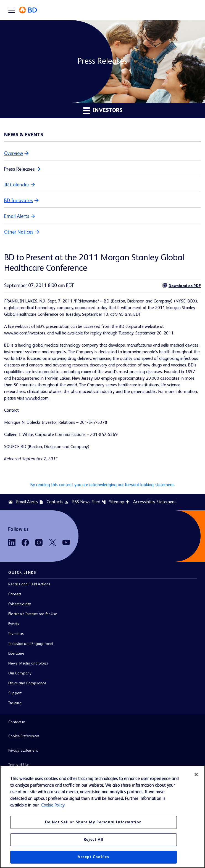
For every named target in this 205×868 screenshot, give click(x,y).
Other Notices (19, 232)
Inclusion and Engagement (31, 644)
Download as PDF (182, 285)
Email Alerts (17, 216)
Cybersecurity (20, 604)
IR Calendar (17, 185)
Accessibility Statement (151, 502)
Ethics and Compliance (27, 683)
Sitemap (113, 502)
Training (15, 703)
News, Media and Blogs (28, 663)
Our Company (20, 673)
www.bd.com (37, 398)
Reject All (94, 840)
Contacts (51, 502)
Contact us (17, 722)
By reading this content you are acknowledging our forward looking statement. (103, 485)
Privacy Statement (23, 751)
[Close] (196, 775)
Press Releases (19, 169)
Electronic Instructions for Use (33, 614)
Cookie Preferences (24, 736)
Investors (16, 634)
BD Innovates (19, 201)
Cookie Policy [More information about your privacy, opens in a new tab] (53, 805)
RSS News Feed (82, 502)
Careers (15, 594)
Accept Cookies (93, 857)
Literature (16, 653)
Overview (14, 154)
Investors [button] (103, 110)
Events (14, 624)
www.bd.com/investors (25, 333)
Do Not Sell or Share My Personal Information (94, 822)
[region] (102, 817)
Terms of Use (19, 765)
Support (15, 693)
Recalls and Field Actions (29, 584)
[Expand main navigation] (12, 10)
